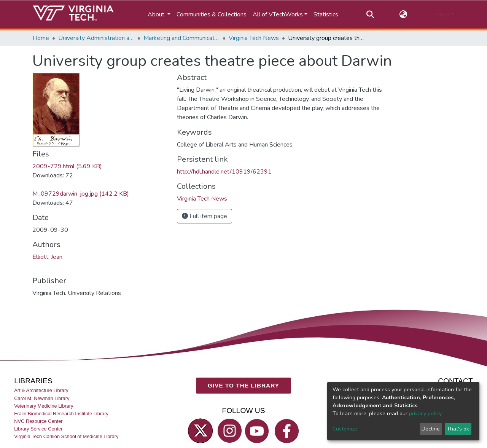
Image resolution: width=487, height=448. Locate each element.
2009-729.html (67, 166)
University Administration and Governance (96, 38)
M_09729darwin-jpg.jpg (81, 194)
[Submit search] (370, 14)
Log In (441, 14)
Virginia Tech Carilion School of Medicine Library (66, 436)
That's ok (458, 429)
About (157, 14)
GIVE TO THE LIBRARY (243, 385)
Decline (431, 429)
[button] (403, 14)
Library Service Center (38, 429)
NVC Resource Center (38, 421)
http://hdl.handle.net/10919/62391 (224, 172)
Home (41, 38)
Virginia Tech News (254, 38)
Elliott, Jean (47, 257)
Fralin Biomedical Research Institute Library (61, 414)
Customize (345, 429)
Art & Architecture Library (41, 391)
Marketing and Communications (181, 38)
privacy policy (425, 414)
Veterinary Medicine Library (44, 406)
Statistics (326, 14)
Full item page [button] (205, 216)
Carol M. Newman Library (42, 398)
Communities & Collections (212, 14)
